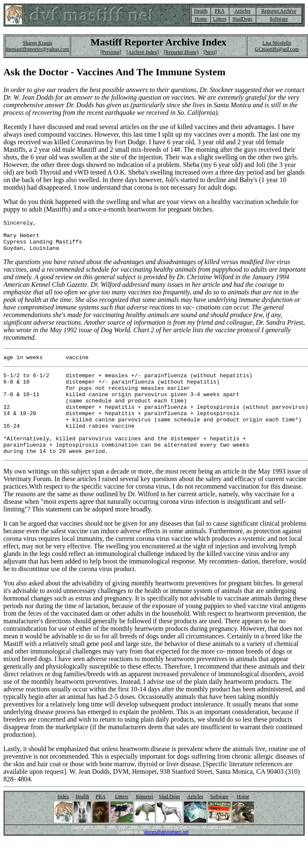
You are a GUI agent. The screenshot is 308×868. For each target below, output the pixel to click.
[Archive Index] (143, 52)
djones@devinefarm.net (166, 856)
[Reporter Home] (181, 52)
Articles (242, 11)
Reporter (145, 820)
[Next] (210, 52)
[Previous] (111, 52)
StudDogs (242, 19)
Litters (220, 19)
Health (201, 11)
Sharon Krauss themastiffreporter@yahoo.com (37, 46)
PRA (220, 11)
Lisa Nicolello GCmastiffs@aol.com (276, 46)
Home (201, 19)
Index (63, 820)
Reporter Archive (279, 11)
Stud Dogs (169, 820)
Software (279, 19)
